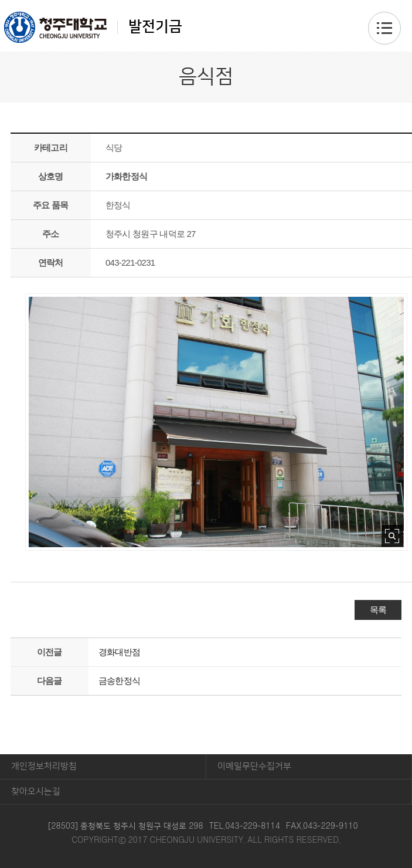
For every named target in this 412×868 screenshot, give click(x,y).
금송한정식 (119, 681)
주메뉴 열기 (384, 28)
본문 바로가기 (206, 1)
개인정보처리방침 (44, 766)
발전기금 (93, 27)
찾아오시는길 (36, 791)
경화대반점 (119, 652)
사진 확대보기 (392, 536)
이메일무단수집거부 (254, 766)
